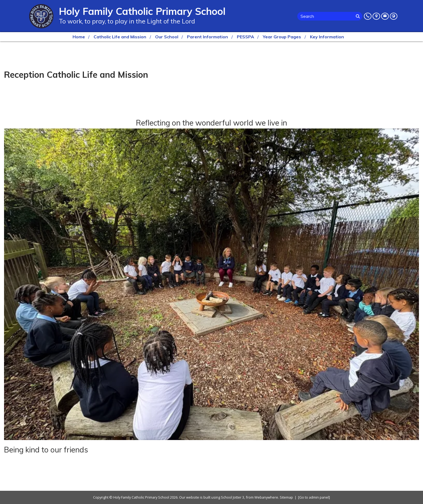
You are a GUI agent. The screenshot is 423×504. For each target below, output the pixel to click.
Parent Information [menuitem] (207, 37)
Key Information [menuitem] (327, 37)
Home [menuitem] (79, 37)
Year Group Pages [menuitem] (282, 37)
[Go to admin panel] (314, 497)
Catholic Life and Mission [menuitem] (120, 37)
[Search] (359, 16)
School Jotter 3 (233, 497)
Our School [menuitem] (167, 37)
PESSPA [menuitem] (245, 37)
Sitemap (286, 497)
